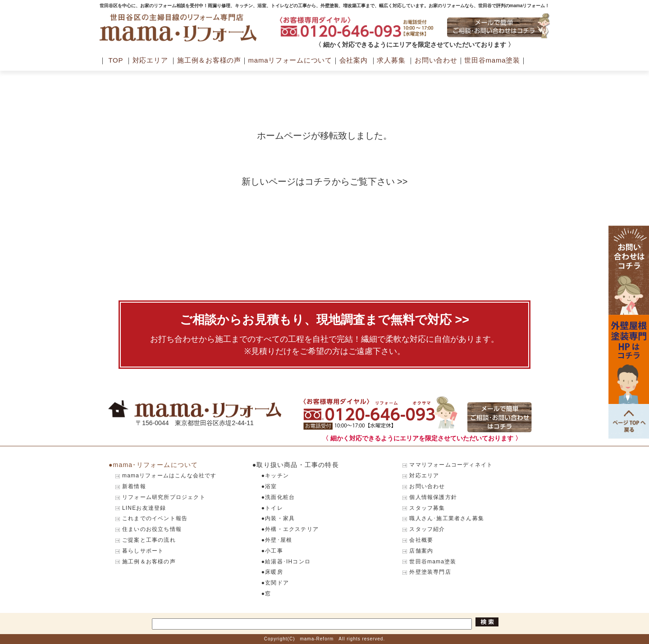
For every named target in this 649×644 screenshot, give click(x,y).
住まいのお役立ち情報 (152, 529)
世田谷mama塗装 (492, 60)
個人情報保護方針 (433, 497)
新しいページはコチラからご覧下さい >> (325, 181)
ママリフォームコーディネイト (451, 465)
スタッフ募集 (427, 508)
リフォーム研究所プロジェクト (164, 497)
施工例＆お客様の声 (209, 60)
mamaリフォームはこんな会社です (169, 476)
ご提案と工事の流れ (149, 540)
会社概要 (421, 540)
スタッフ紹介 (427, 529)
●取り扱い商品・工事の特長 (296, 465)
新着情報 (134, 486)
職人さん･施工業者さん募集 (447, 518)
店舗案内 (421, 551)
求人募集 (391, 60)
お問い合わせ (436, 60)
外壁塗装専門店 (430, 572)
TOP (116, 60)
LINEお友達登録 (144, 508)
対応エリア (150, 60)
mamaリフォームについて (290, 60)
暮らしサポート (143, 551)
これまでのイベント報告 (155, 518)
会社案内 (354, 60)
